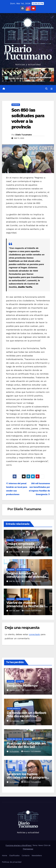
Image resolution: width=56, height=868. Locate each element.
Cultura (11, 681)
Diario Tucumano (24, 135)
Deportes (28, 739)
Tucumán (20, 681)
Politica (10, 540)
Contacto (26, 856)
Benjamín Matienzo (22, 686)
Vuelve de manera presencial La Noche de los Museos (28, 606)
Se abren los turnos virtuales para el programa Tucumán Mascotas (28, 777)
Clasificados (14, 856)
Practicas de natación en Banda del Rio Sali (26, 745)
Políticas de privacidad (12, 862)
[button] (46, 89)
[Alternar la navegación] (52, 89)
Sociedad (16, 105)
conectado (34, 634)
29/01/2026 (15, 690)
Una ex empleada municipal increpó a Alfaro (27, 545)
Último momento (32, 540)
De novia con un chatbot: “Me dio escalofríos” (27, 714)
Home (5, 856)
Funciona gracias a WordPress (19, 845)
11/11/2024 (14, 721)
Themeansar (28, 849)
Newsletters (37, 856)
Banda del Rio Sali (14, 739)
